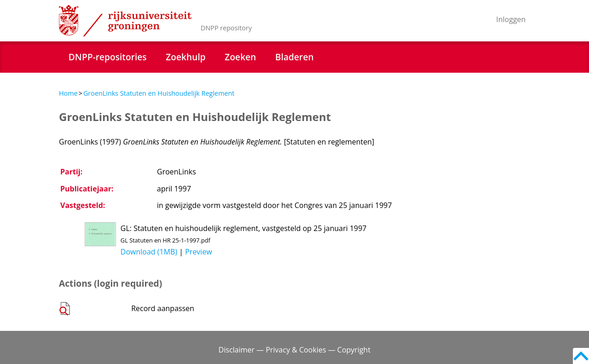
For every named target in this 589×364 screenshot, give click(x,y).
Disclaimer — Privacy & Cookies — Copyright (294, 350)
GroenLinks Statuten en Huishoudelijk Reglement (159, 93)
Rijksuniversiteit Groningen (125, 21)
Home (68, 93)
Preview (199, 252)
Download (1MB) (149, 252)
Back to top (581, 356)
